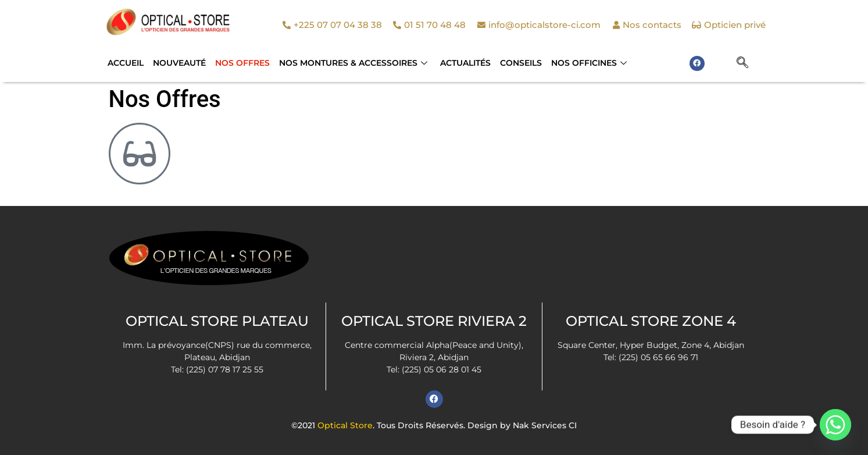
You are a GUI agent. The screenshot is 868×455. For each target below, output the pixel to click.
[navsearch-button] (742, 63)
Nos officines (589, 63)
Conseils (521, 63)
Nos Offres (242, 63)
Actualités (465, 63)
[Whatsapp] (835, 425)
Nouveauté (179, 63)
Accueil (126, 63)
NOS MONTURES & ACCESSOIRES (353, 63)
